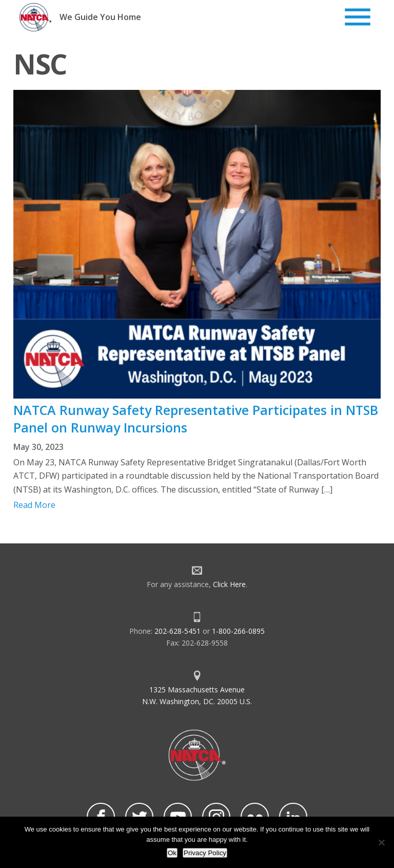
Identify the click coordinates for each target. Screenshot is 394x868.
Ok (172, 853)
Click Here (229, 584)
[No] (381, 842)
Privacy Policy (205, 853)
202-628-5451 (178, 631)
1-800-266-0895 (238, 631)
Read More (34, 505)
